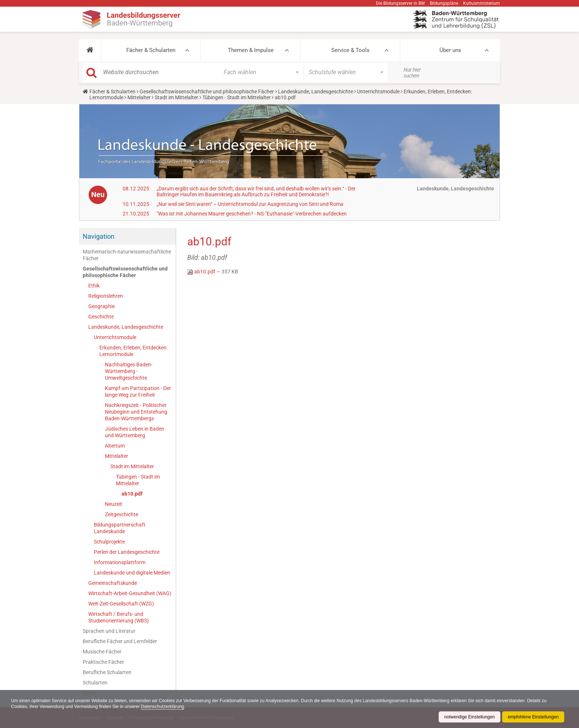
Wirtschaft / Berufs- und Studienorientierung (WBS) (119, 617)
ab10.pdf (132, 494)
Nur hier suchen (412, 73)
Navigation (99, 236)
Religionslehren (106, 296)
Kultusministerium (482, 3)
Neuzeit (114, 504)
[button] (90, 50)
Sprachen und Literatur (109, 631)
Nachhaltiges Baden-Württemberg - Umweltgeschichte (129, 371)
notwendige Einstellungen (470, 717)
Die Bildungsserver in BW (400, 3)
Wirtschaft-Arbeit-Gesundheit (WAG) (130, 593)
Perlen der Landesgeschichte (127, 552)
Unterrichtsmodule (378, 92)
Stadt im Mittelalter (177, 97)
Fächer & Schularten (151, 50)
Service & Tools (350, 50)
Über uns (450, 50)
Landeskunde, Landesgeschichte (316, 92)
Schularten (95, 683)
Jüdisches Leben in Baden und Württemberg (135, 432)
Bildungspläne (444, 3)
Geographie (102, 306)
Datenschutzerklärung (163, 707)
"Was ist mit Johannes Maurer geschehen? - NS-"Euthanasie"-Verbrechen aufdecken (252, 214)
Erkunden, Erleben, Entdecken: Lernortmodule (133, 351)
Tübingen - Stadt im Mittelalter (237, 97)
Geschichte (101, 317)
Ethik (94, 286)
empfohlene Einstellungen (533, 717)
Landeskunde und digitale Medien (132, 573)
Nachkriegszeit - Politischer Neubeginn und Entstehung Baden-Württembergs (136, 412)
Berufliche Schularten (107, 672)
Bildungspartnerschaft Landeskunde (120, 528)
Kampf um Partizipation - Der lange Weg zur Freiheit (138, 391)
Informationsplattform (120, 562)
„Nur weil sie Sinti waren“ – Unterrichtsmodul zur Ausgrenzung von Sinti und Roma (250, 204)
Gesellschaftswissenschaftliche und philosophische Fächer (207, 92)
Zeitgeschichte (121, 514)
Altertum (115, 446)
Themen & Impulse (251, 50)
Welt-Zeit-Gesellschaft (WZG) (121, 604)
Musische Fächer (102, 652)
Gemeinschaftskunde (113, 583)
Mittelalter (139, 97)
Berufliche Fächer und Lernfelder (120, 641)
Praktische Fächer (103, 662)
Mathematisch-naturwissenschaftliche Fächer (127, 255)
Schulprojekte (109, 542)
